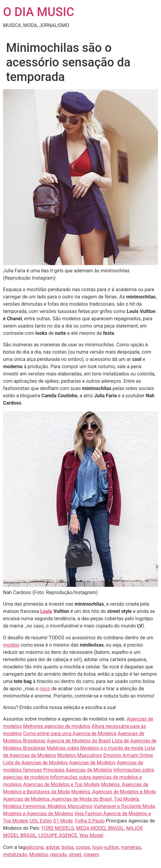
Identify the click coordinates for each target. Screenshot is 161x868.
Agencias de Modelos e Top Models (61, 784)
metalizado (15, 855)
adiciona (34, 847)
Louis (46, 611)
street (75, 855)
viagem (91, 855)
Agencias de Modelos (92, 763)
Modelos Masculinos (80, 755)
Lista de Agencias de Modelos (35, 763)
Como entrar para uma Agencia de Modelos (70, 733)
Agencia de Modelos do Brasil (79, 741)
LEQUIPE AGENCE (58, 835)
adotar (53, 847)
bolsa (67, 847)
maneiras (131, 847)
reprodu (58, 855)
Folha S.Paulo (90, 821)
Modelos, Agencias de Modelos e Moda (114, 792)
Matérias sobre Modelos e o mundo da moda (95, 748)
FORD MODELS (58, 828)
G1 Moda (63, 821)
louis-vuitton (105, 847)
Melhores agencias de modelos (57, 726)
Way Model (91, 835)
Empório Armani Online (128, 755)
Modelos (39, 855)
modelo (11, 645)
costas (83, 847)
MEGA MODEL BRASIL (100, 828)
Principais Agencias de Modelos (78, 770)
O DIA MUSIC (39, 12)
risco (45, 689)
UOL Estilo (41, 821)
